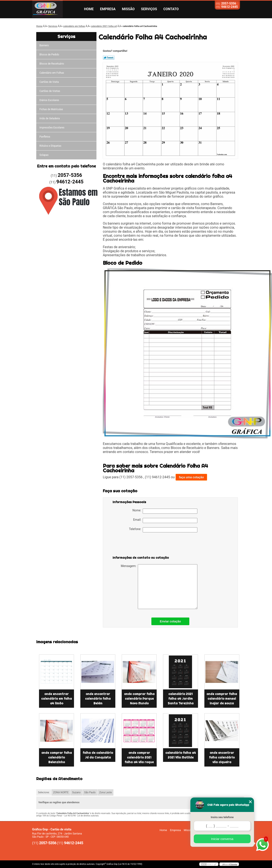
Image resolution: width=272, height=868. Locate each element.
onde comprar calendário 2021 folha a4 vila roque (139, 757)
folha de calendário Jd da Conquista (98, 755)
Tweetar (109, 58)
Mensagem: (159, 587)
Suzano (76, 792)
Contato (171, 9)
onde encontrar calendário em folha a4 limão (56, 699)
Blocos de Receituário (52, 64)
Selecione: (44, 792)
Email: (165, 521)
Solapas (44, 155)
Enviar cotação (170, 621)
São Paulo (90, 792)
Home (89, 9)
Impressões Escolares (52, 128)
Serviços (149, 9)
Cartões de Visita (49, 82)
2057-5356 (229, 3)
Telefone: (163, 530)
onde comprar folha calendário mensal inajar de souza (222, 699)
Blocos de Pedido (49, 55)
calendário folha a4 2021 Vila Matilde (181, 755)
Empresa (108, 9)
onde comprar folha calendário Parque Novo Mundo (139, 699)
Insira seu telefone (222, 817)
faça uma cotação (191, 477)
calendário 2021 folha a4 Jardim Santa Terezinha (181, 699)
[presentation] (139, 545)
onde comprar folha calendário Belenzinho (57, 757)
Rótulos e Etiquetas (50, 146)
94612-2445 (230, 7)
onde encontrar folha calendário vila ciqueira (222, 757)
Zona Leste (105, 792)
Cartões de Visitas (50, 91)
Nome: (165, 511)
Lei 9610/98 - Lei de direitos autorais (81, 816)
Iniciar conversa (222, 839)
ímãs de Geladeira (50, 118)
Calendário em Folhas (52, 73)
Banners (44, 45)
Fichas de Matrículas (51, 109)
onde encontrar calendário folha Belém (98, 699)
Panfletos (45, 137)
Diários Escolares (49, 100)
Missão (128, 9)
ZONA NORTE (61, 792)
